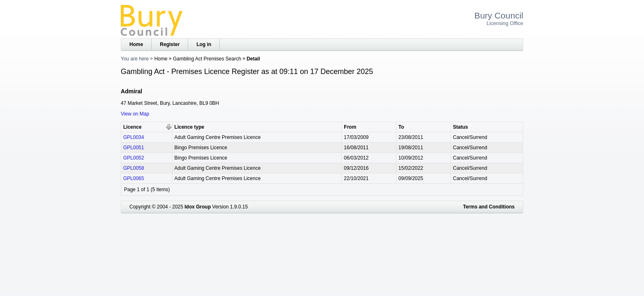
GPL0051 (134, 148)
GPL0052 (134, 158)
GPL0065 (134, 178)
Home (136, 44)
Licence (132, 127)
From (350, 127)
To (401, 127)
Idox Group (198, 207)
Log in (204, 44)
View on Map (135, 114)
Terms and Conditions (489, 207)
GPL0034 (134, 137)
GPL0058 (134, 168)
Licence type (190, 127)
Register (170, 44)
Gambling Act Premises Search (207, 59)
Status (461, 127)
